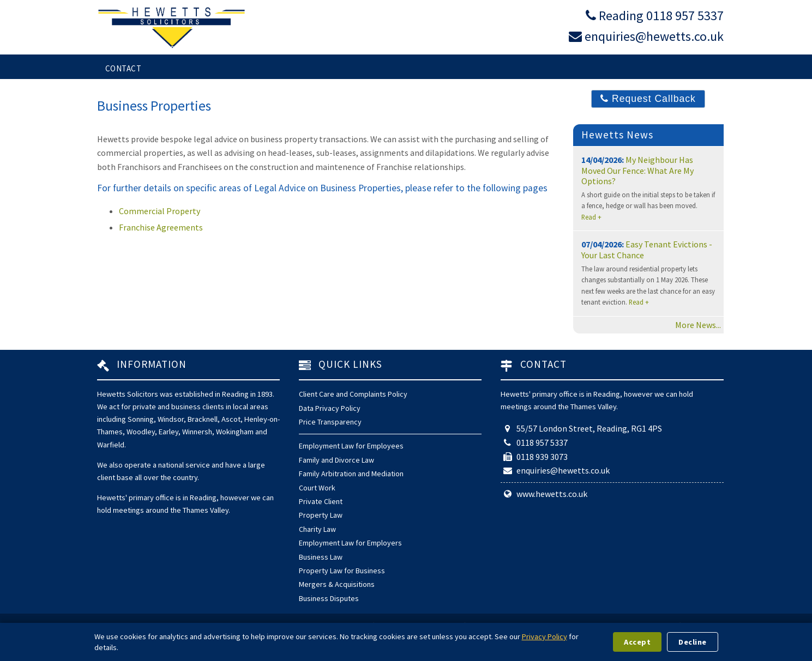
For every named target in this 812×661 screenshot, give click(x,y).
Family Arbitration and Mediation (351, 474)
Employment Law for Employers (350, 543)
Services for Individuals (213, 49)
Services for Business (354, 49)
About (613, 49)
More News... (698, 325)
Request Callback (648, 99)
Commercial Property (160, 211)
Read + (591, 217)
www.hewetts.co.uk (552, 494)
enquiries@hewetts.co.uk (654, 36)
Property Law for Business (342, 571)
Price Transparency (330, 422)
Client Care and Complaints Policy (353, 394)
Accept (637, 642)
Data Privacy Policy (330, 408)
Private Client (321, 501)
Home (116, 49)
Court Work (317, 488)
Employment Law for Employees (351, 446)
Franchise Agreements (161, 227)
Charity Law (317, 529)
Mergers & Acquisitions (337, 584)
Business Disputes (329, 598)
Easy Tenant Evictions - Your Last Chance (647, 249)
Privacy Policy (545, 636)
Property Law (321, 515)
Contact (124, 68)
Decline (693, 642)
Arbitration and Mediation (500, 49)
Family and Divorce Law (336, 460)
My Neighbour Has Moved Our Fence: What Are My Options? (637, 170)
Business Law (321, 557)
